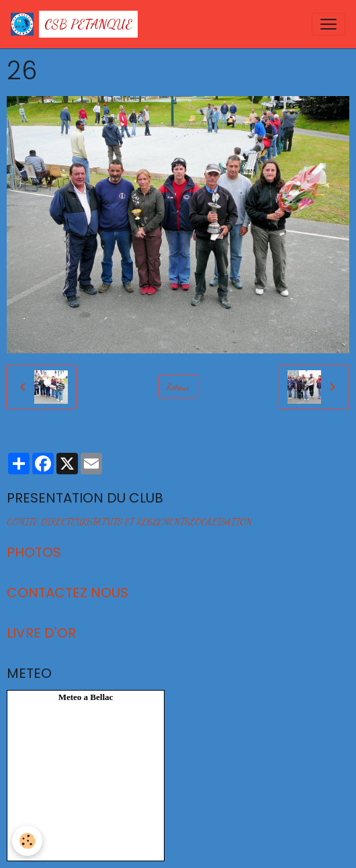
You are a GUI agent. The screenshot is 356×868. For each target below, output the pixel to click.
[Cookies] (27, 841)
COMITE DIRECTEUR (47, 522)
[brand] (74, 24)
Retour (178, 387)
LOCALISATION (221, 522)
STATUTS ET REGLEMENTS (138, 522)
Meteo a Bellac (86, 697)
